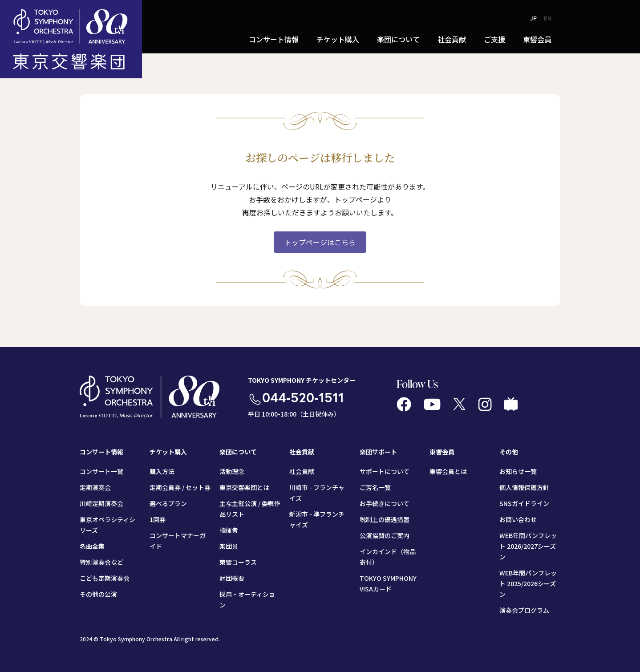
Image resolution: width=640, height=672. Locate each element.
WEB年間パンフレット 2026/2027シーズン (528, 546)
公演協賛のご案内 (385, 535)
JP (533, 18)
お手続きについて (385, 503)
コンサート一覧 (101, 471)
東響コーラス (238, 562)
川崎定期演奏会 (101, 503)
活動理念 (232, 471)
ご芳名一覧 (375, 487)
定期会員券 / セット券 (180, 487)
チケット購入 (338, 39)
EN (548, 18)
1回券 (158, 519)
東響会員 (537, 39)
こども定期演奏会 (105, 578)
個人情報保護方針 (524, 487)
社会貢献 (452, 39)
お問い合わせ (518, 519)
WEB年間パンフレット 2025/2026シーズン (528, 583)
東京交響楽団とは (244, 487)
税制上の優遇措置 (385, 519)
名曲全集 (92, 546)
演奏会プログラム (524, 610)
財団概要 (232, 578)
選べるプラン (168, 503)
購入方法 (162, 471)
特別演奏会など (101, 562)
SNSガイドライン (524, 503)
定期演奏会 (95, 487)
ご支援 (494, 39)
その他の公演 (98, 594)
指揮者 (229, 530)
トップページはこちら (320, 242)
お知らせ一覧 (518, 471)
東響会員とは (448, 471)
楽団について (398, 39)
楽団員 (229, 546)
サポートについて (385, 471)
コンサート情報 (274, 39)
